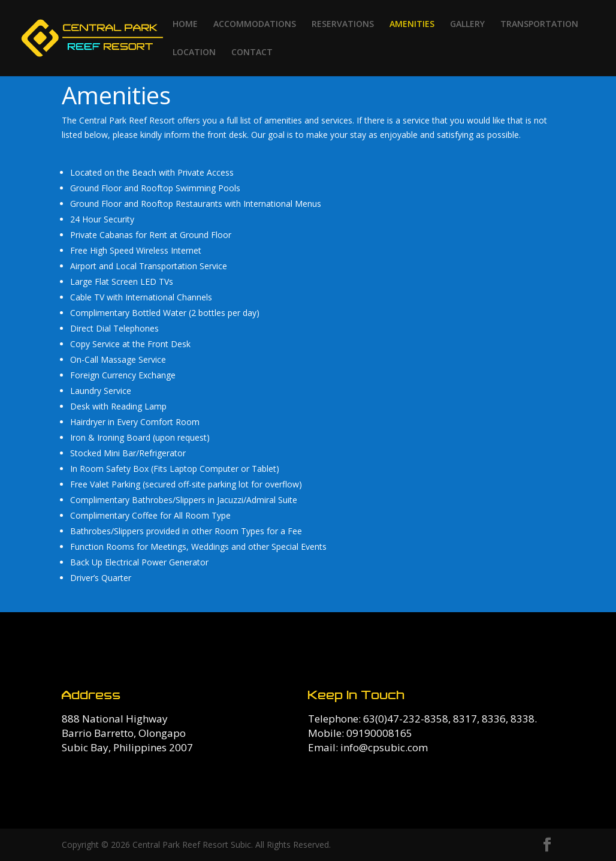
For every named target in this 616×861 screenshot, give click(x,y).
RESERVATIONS (343, 25)
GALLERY (467, 25)
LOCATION (194, 53)
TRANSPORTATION (539, 25)
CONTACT (252, 53)
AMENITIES (412, 25)
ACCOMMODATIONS (255, 25)
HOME (185, 25)
